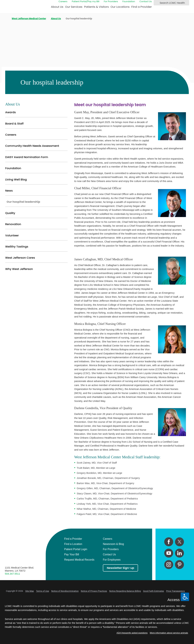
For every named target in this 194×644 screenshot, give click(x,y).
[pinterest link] (179, 565)
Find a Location (73, 544)
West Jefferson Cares (20, 258)
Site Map (30, 591)
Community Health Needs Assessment (32, 146)
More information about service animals (169, 633)
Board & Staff (14, 124)
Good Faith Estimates (153, 591)
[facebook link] (169, 542)
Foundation (129, 1)
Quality (10, 213)
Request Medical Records (79, 560)
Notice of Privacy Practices (94, 591)
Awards (11, 112)
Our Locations (120, 7)
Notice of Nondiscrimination (65, 591)
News (9, 191)
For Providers (111, 1)
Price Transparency (175, 591)
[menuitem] (57, 8)
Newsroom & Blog (113, 544)
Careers (63, 1)
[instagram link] (169, 565)
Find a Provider (142, 7)
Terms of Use (42, 591)
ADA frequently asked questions (132, 633)
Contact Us (146, 1)
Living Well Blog (16, 180)
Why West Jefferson (19, 269)
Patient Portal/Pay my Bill (86, 1)
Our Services (74, 7)
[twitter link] (179, 542)
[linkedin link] (179, 553)
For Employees (112, 560)
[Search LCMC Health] (157, 3)
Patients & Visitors (96, 7)
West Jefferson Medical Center (29, 19)
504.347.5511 (12, 574)
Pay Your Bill (72, 554)
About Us (57, 7)
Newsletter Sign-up (120, 568)
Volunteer (12, 235)
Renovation (13, 224)
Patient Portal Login (76, 549)
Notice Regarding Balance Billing (125, 591)
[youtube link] (169, 553)
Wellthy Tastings (17, 247)
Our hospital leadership (23, 202)
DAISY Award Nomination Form (27, 157)
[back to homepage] (6, 19)
